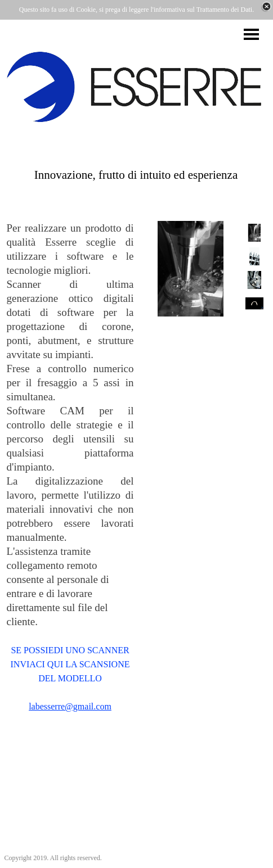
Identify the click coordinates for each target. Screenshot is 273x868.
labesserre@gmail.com (70, 706)
